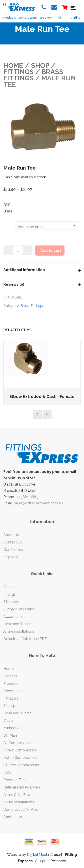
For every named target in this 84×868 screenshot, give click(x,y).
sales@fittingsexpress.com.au (38, 503)
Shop (40, 65)
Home (13, 65)
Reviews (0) (14, 284)
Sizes (9, 223)
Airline (76, 18)
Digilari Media (38, 855)
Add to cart (51, 251)
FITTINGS (18, 72)
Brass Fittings (33, 75)
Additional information (24, 270)
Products (10, 18)
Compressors (27, 18)
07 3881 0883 (27, 497)
